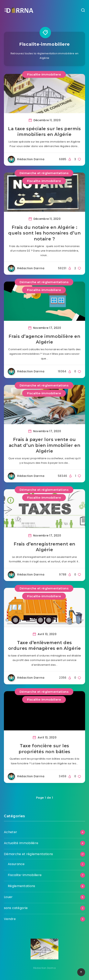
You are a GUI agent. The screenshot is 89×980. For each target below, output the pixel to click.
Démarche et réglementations (44, 173)
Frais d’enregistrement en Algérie (44, 547)
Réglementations (22, 886)
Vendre (10, 919)
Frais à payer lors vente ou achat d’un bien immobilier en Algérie (44, 445)
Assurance (16, 864)
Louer (8, 897)
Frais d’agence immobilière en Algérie (44, 339)
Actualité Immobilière (21, 843)
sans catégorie (16, 908)
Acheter (10, 832)
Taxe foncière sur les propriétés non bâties (44, 749)
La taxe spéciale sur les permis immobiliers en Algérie (44, 132)
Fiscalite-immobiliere (44, 74)
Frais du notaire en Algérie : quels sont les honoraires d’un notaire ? (44, 233)
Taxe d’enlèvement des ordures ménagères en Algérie (45, 646)
